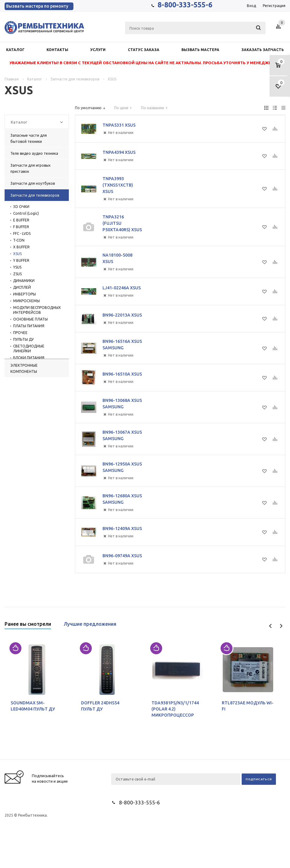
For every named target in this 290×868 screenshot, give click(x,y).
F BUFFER (21, 227)
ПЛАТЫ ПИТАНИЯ (29, 326)
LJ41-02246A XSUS (122, 288)
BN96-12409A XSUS (122, 529)
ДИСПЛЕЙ (22, 287)
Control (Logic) (26, 213)
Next (281, 626)
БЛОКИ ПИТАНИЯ (29, 358)
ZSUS (17, 274)
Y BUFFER (21, 260)
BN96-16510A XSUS (122, 374)
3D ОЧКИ (21, 207)
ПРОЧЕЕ (20, 333)
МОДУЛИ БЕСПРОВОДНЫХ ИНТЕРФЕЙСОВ (37, 310)
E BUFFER (21, 220)
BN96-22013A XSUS (122, 315)
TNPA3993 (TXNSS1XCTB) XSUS (118, 185)
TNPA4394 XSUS (119, 152)
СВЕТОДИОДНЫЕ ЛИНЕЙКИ (29, 349)
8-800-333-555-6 (185, 5)
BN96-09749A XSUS (122, 556)
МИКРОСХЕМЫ (26, 301)
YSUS (17, 267)
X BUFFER (21, 247)
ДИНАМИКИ (24, 281)
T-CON (19, 240)
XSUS (17, 254)
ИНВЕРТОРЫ (24, 294)
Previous (271, 626)
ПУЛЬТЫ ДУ (23, 339)
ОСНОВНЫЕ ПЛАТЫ (30, 319)
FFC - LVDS (22, 234)
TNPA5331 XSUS (119, 125)
